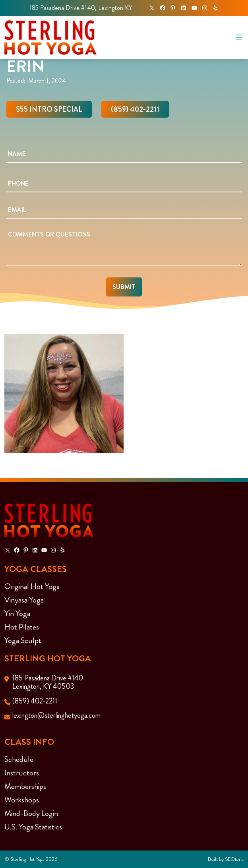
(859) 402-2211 (135, 109)
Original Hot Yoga (32, 586)
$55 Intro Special (49, 109)
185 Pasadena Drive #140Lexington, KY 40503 (48, 682)
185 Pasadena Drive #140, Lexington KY (81, 8)
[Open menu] (239, 37)
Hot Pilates (22, 627)
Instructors (22, 773)
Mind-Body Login (31, 813)
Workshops (22, 800)
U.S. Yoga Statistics (33, 827)
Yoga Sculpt (23, 640)
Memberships (25, 786)
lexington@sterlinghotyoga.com (56, 715)
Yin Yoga (17, 613)
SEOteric (234, 859)
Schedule (19, 759)
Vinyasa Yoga (24, 600)
